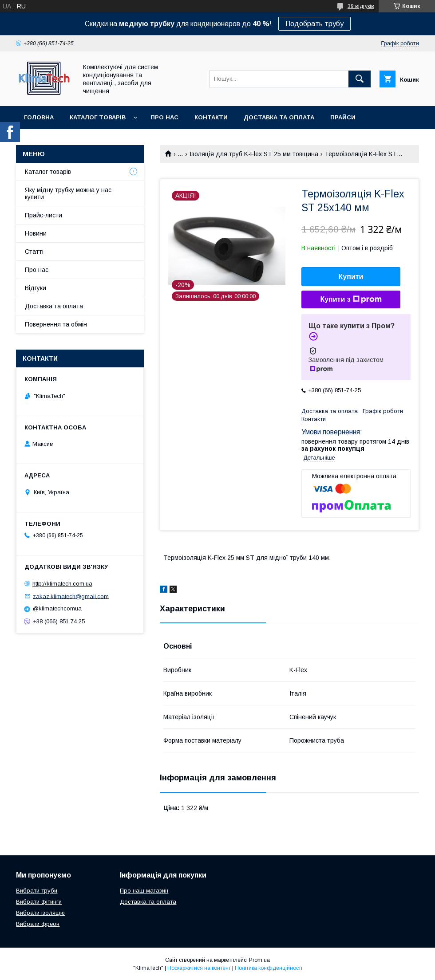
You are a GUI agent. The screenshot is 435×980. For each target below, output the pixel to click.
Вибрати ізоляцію (40, 913)
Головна (39, 117)
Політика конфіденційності (269, 968)
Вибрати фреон (38, 924)
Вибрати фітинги (39, 902)
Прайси (343, 117)
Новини (36, 233)
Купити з (351, 299)
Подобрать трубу (314, 24)
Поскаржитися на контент (199, 968)
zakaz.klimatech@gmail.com (71, 596)
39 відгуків (361, 6)
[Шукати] (360, 79)
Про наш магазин (144, 891)
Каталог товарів (98, 117)
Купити (351, 277)
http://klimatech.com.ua (62, 584)
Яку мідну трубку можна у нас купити (68, 193)
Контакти (211, 117)
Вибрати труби (37, 891)
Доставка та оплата (279, 117)
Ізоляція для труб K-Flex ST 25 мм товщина (254, 154)
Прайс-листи (43, 215)
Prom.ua (259, 960)
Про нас (164, 117)
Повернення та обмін (56, 324)
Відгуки (36, 288)
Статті (34, 252)
